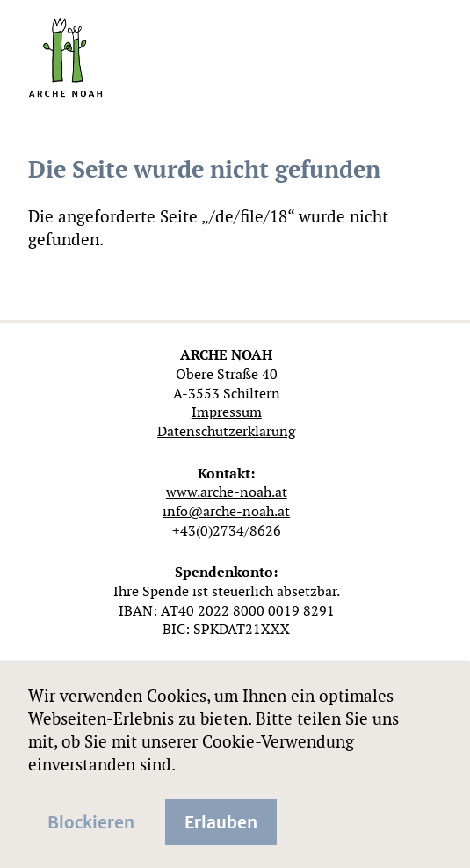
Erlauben (221, 821)
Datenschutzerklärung (226, 431)
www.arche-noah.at (227, 492)
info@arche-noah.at (226, 511)
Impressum (227, 412)
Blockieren (91, 821)
